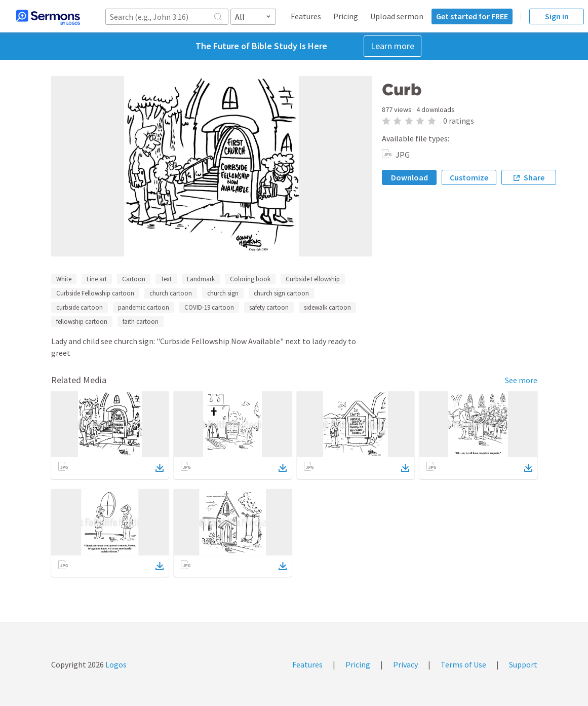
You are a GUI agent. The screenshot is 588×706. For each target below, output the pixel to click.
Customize (469, 177)
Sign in (557, 16)
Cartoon (134, 279)
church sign (223, 293)
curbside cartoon (80, 307)
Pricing (346, 16)
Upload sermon (397, 16)
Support (523, 664)
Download (409, 177)
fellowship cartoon (82, 322)
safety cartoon (269, 307)
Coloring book (250, 279)
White (64, 279)
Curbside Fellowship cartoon (95, 293)
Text (166, 279)
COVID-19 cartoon (209, 307)
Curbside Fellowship (313, 279)
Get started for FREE (472, 16)
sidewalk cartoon (327, 307)
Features (306, 16)
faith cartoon (141, 322)
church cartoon (171, 293)
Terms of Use (463, 664)
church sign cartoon (281, 293)
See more (521, 380)
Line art (97, 279)
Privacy (405, 664)
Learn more (393, 46)
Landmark (201, 279)
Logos (115, 664)
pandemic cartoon (144, 307)
